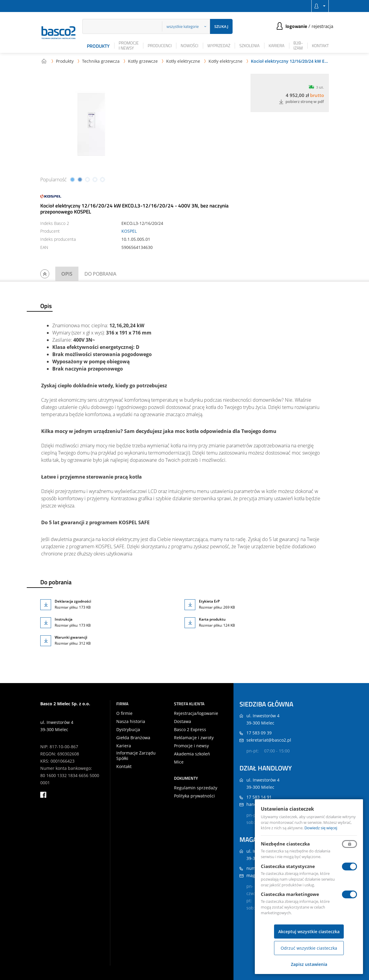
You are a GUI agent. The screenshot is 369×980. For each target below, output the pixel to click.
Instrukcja (64, 619)
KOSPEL (129, 231)
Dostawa (183, 721)
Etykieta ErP (209, 601)
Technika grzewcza (101, 61)
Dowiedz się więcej (321, 828)
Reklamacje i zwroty (194, 738)
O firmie (124, 713)
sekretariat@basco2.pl (269, 740)
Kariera (277, 45)
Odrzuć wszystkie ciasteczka (309, 948)
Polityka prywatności (194, 796)
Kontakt (320, 45)
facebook (43, 795)
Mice (179, 762)
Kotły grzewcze (143, 61)
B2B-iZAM (298, 45)
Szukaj (221, 26)
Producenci (160, 45)
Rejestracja (322, 26)
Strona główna (44, 61)
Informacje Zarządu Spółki (136, 756)
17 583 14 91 (259, 797)
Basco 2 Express (190, 730)
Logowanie (296, 26)
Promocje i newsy (129, 45)
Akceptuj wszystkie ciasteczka (309, 932)
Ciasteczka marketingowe (290, 894)
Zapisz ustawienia (309, 964)
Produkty (98, 46)
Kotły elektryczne (183, 61)
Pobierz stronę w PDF (301, 102)
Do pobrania (100, 274)
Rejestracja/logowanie (196, 713)
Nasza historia (131, 721)
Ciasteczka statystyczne (288, 866)
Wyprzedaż (219, 45)
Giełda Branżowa (133, 738)
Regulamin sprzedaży (196, 788)
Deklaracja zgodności (73, 601)
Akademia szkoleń (192, 754)
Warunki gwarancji (71, 637)
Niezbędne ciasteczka (285, 844)
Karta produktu (212, 619)
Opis (67, 274)
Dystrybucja (128, 730)
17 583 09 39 (259, 733)
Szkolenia (249, 45)
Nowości (189, 45)
